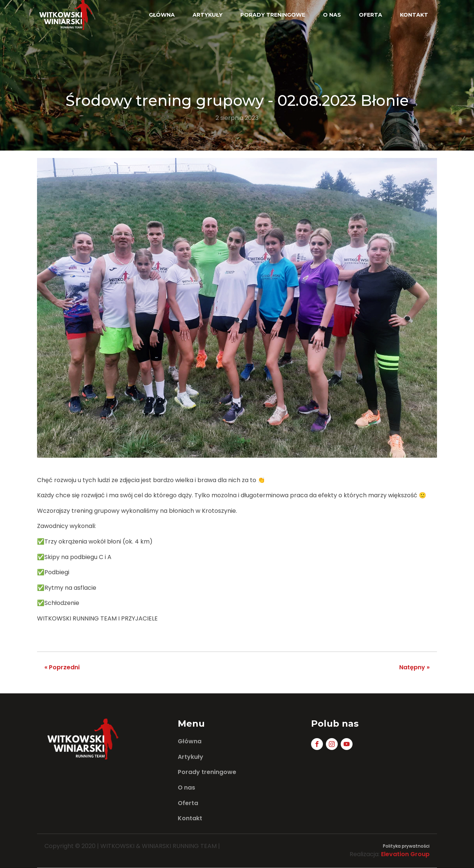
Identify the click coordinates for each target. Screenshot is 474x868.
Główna (162, 15)
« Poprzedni (62, 667)
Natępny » (414, 667)
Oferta (370, 15)
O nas (332, 15)
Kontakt (414, 15)
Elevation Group (405, 854)
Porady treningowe (273, 15)
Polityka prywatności (406, 846)
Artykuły (208, 15)
